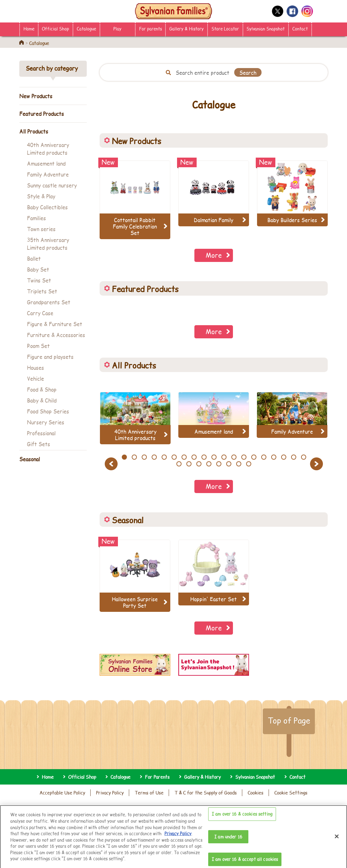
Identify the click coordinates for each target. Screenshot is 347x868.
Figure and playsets (50, 356)
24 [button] (219, 464)
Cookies (256, 793)
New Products (36, 96)
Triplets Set (42, 291)
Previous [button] (112, 464)
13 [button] (244, 457)
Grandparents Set (49, 302)
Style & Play (41, 196)
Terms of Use (149, 793)
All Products (34, 131)
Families (36, 218)
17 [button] (284, 457)
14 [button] (254, 457)
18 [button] (294, 457)
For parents (151, 29)
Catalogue (86, 29)
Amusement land (46, 163)
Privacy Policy (110, 793)
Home (29, 29)
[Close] (337, 841)
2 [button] (134, 457)
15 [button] (264, 457)
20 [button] (179, 464)
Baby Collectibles (47, 207)
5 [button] (164, 457)
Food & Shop (42, 389)
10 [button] (214, 457)
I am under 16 (228, 841)
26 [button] (239, 464)
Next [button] (317, 464)
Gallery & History (187, 29)
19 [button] (303, 457)
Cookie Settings (291, 793)
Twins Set (39, 280)
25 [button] (229, 464)
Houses (36, 367)
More (214, 255)
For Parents (157, 777)
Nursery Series (46, 422)
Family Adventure (48, 174)
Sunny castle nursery (52, 185)
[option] (135, 418)
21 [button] (189, 464)
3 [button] (144, 457)
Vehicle (36, 378)
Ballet (34, 258)
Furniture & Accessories (56, 335)
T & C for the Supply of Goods (206, 793)
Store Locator (225, 29)
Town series (41, 229)
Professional (41, 433)
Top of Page (289, 720)
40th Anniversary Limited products (48, 148)
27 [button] (249, 464)
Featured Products (42, 113)
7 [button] (184, 457)
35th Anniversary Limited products (48, 243)
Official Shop (55, 29)
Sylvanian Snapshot (266, 29)
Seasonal (30, 459)
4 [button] (154, 457)
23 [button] (209, 464)
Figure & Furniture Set (55, 324)
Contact (300, 29)
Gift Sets (39, 444)
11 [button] (224, 457)
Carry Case (40, 313)
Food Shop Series (48, 411)
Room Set (38, 346)
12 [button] (234, 457)
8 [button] (194, 457)
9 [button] (204, 457)
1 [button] (124, 457)
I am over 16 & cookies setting (242, 819)
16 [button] (274, 457)
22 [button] (199, 464)
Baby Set (38, 269)
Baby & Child (42, 400)
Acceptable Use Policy (62, 793)
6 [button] (174, 457)
